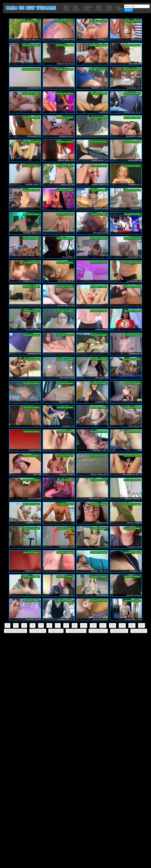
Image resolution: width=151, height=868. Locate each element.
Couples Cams (88, 8)
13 (113, 625)
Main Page (66, 8)
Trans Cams (109, 8)
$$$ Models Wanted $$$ (16, 631)
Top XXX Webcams (98, 631)
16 (142, 625)
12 (103, 625)
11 (93, 625)
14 (122, 625)
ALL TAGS (120, 8)
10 (84, 625)
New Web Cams (38, 631)
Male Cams (99, 8)
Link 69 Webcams (119, 631)
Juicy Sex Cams (139, 631)
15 (132, 625)
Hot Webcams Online (76, 631)
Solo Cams (76, 8)
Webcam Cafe (56, 631)
